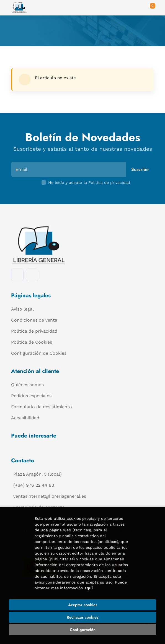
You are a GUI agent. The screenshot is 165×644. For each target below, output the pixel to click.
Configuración (83, 630)
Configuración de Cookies (39, 353)
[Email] (69, 169)
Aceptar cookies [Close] (83, 605)
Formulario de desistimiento (42, 407)
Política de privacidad (34, 331)
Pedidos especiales (31, 396)
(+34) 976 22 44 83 (34, 485)
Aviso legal (22, 309)
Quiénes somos (27, 385)
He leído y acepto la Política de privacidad (89, 182)
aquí (89, 588)
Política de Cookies (32, 342)
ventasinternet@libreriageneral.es (50, 496)
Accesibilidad (25, 418)
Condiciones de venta (34, 320)
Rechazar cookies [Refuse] (82, 617)
